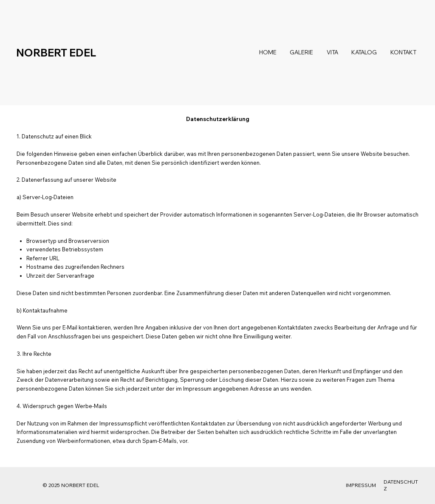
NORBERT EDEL (56, 53)
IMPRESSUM (361, 485)
